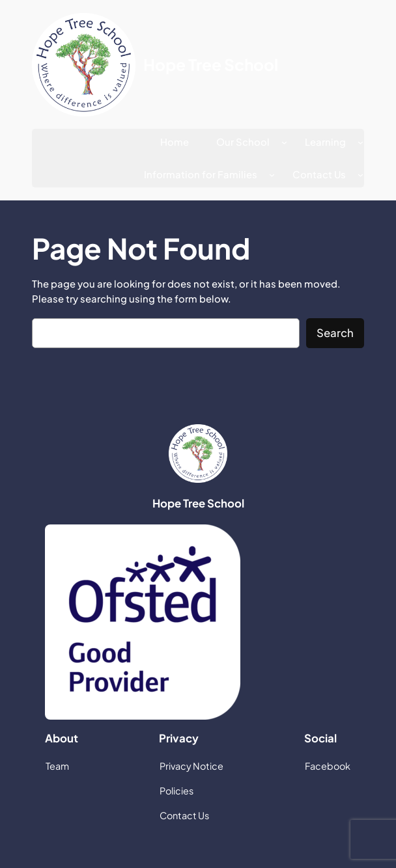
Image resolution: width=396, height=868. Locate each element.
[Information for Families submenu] (272, 175)
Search (335, 333)
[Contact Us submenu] (361, 175)
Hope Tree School (211, 64)
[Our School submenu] (284, 142)
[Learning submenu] (361, 142)
